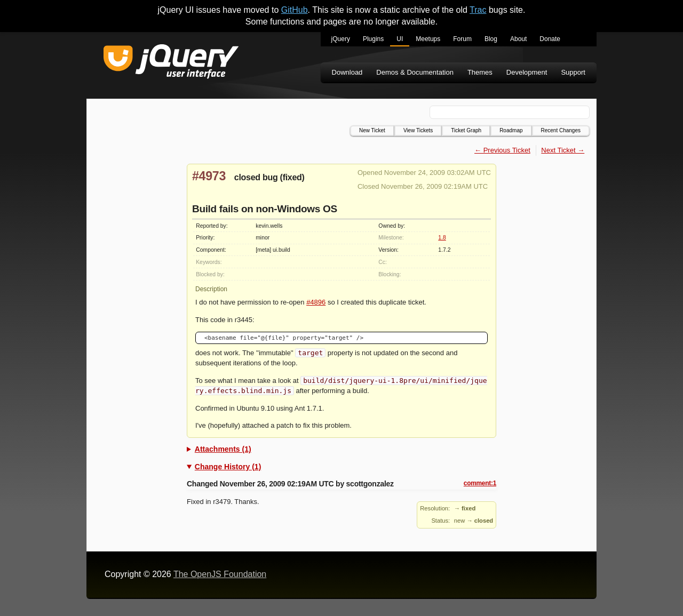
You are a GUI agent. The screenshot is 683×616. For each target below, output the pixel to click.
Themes (480, 72)
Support (573, 72)
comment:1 (480, 483)
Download (347, 72)
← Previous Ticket (502, 150)
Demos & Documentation (415, 72)
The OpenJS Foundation (220, 574)
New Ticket (372, 130)
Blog (491, 39)
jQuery (341, 39)
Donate (550, 39)
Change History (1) (228, 467)
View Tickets (418, 130)
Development (527, 72)
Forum (462, 39)
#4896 (316, 302)
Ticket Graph (466, 130)
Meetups (428, 39)
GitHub (295, 10)
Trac (478, 10)
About (518, 39)
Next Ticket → (563, 150)
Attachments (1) (223, 449)
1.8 (442, 238)
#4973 (209, 176)
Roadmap (511, 130)
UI (400, 39)
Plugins (373, 39)
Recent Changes (561, 130)
